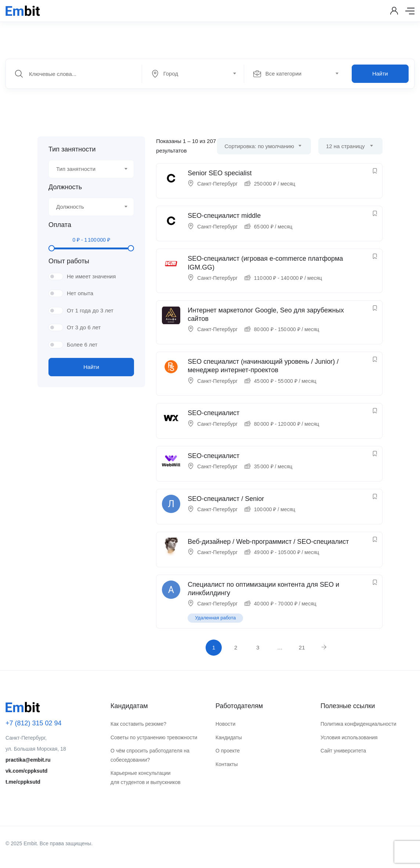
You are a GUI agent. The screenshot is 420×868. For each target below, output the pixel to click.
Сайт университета (343, 751)
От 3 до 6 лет (84, 327)
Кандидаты (229, 737)
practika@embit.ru (28, 760)
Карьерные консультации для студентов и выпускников (146, 778)
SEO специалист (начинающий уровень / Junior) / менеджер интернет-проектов (263, 366)
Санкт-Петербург (217, 184)
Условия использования (349, 737)
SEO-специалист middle (224, 216)
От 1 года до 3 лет (90, 310)
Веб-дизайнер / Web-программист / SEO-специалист (268, 542)
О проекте (228, 751)
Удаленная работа (215, 618)
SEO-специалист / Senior (226, 499)
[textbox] (192, 74)
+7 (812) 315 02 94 (34, 723)
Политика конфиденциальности (359, 724)
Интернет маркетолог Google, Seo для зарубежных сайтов (266, 314)
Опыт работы (69, 261)
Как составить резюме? (138, 724)
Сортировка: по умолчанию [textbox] (259, 146)
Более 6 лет (82, 345)
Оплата (60, 225)
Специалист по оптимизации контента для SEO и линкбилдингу (263, 589)
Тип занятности (72, 149)
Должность (65, 187)
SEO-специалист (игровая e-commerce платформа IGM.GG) (265, 263)
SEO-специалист (213, 413)
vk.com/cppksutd (26, 771)
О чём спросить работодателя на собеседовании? (150, 755)
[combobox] (197, 74)
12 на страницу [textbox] (345, 146)
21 (302, 647)
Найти (380, 74)
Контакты (227, 764)
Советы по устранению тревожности (154, 737)
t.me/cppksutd (23, 782)
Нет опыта (80, 293)
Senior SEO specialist (220, 173)
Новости (225, 724)
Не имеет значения (91, 276)
